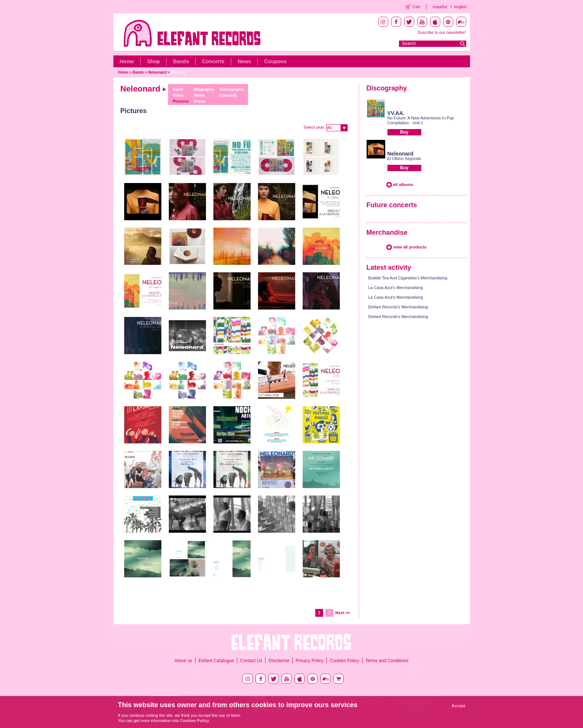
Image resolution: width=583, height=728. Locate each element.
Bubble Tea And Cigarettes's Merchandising (408, 278)
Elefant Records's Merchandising (398, 307)
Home (127, 61)
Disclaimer (279, 661)
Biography (204, 89)
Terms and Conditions (387, 661)
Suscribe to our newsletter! (442, 32)
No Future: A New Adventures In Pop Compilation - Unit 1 (421, 120)
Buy (404, 132)
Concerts (213, 61)
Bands (181, 61)
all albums (403, 185)
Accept (458, 706)
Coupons (275, 61)
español (440, 7)
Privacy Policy (310, 661)
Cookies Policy (344, 661)
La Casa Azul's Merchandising (396, 288)
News (244, 61)
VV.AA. (396, 113)
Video (178, 95)
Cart (416, 7)
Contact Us (251, 661)
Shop (153, 61)
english (460, 7)
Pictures (178, 72)
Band (178, 89)
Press (200, 101)
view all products (410, 247)
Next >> (343, 613)
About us (183, 661)
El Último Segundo (404, 158)
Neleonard (157, 72)
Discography (232, 89)
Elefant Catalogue (216, 661)
